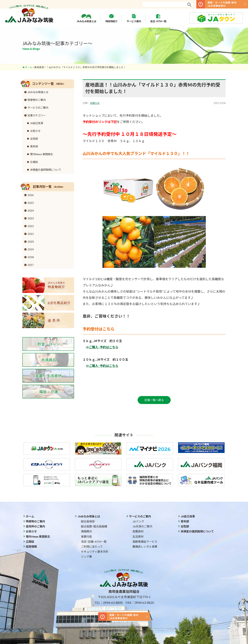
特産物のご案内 (37, 100)
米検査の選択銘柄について (46, 170)
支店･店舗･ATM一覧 (94, 541)
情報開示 (86, 531)
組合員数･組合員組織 (94, 526)
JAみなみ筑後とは (86, 18)
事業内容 (86, 536)
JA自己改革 (37, 123)
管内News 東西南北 (42, 154)
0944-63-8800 (113, 603)
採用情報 (31, 546)
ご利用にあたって (92, 546)
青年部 (34, 146)
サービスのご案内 (38, 108)
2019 (31, 249)
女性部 (34, 139)
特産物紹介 (111, 18)
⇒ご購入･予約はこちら (102, 347)
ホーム (29, 67)
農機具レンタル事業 (145, 546)
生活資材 (138, 536)
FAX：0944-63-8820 (140, 603)
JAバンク (138, 521)
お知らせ (95, 103)
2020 (31, 242)
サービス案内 (134, 18)
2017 (31, 265)
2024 (31, 211)
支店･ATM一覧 (158, 18)
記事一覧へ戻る (154, 400)
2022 (31, 226)
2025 (31, 203)
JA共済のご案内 (142, 526)
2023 (31, 218)
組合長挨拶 (88, 521)
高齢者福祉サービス (145, 541)
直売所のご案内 (35, 526)
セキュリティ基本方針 (95, 551)
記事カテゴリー (37, 115)
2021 (31, 234)
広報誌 (34, 162)
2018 (31, 257)
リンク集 (86, 556)
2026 (31, 195)
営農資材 (138, 531)
